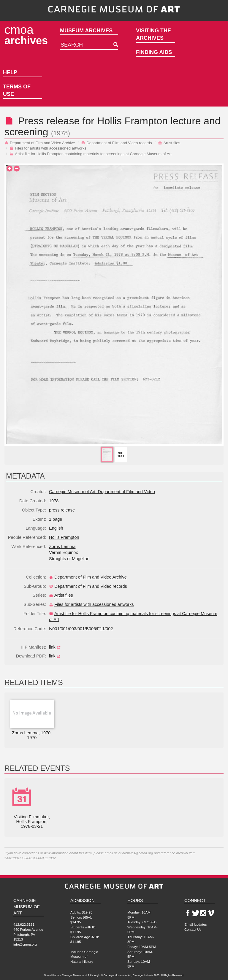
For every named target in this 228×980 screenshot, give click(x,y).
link (56, 647)
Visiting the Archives (153, 34)
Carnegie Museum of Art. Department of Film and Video (102, 492)
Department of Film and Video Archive (40, 143)
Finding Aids (154, 52)
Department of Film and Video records (116, 143)
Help (10, 72)
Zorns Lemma (62, 547)
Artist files (169, 143)
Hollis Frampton (132, 121)
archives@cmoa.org (138, 853)
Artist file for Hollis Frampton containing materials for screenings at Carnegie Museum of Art (91, 154)
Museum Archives (86, 31)
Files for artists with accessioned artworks (48, 148)
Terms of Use (17, 90)
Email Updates (195, 924)
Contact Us (193, 929)
